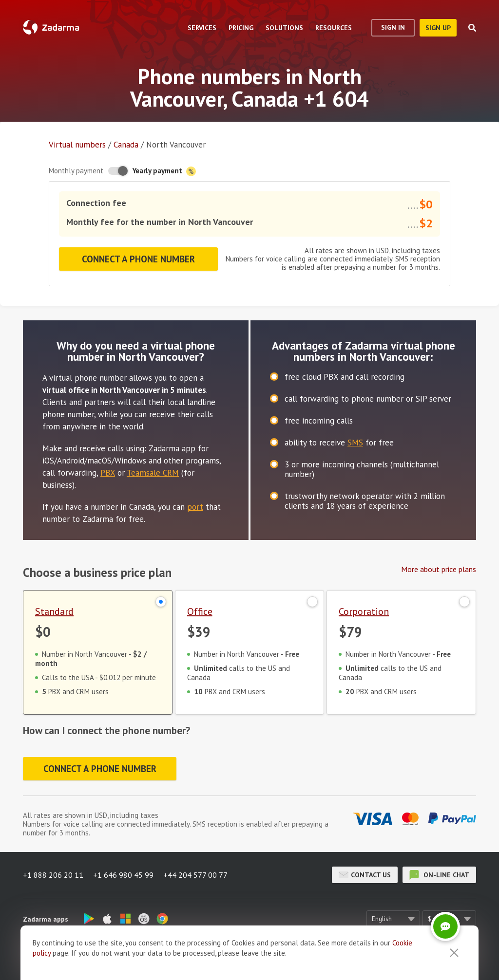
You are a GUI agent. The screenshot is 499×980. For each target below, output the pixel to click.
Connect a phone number (138, 259)
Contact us (365, 875)
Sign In (393, 27)
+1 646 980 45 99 (123, 875)
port (195, 507)
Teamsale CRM (153, 473)
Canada (126, 145)
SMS (355, 443)
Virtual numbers (77, 145)
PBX (108, 473)
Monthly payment (76, 171)
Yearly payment (164, 171)
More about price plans (439, 569)
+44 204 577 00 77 (195, 875)
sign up (438, 28)
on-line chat (439, 875)
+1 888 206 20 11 (53, 875)
